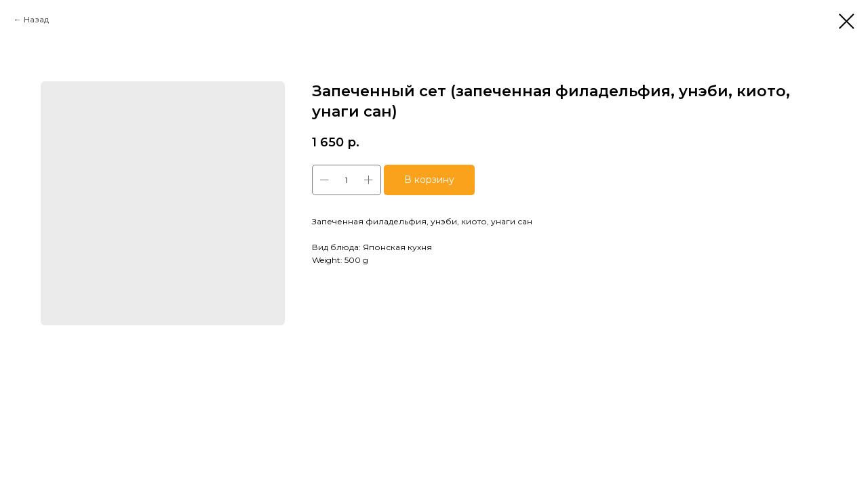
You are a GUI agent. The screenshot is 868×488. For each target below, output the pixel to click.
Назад (36, 19)
